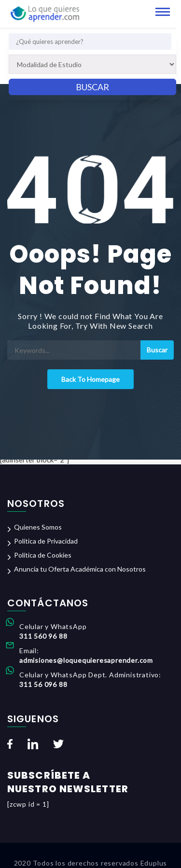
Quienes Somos (38, 527)
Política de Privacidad (46, 541)
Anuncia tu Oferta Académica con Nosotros (80, 569)
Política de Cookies (43, 555)
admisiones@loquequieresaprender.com (86, 660)
